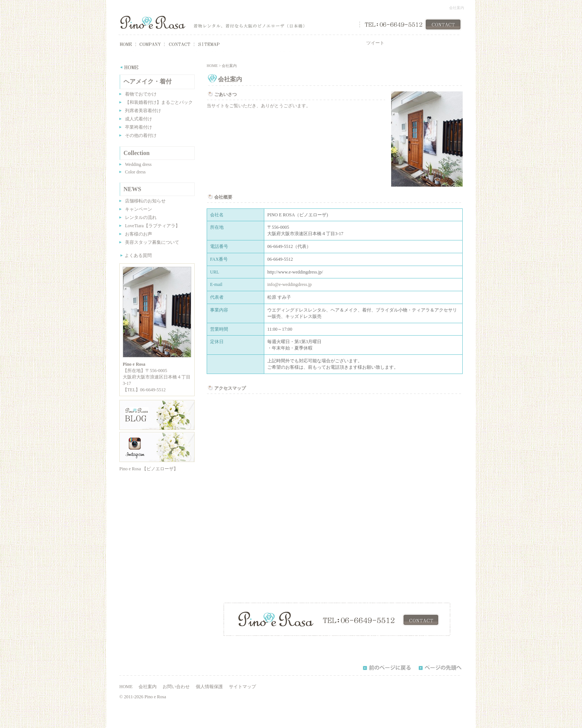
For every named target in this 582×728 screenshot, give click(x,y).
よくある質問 (138, 255)
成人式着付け (139, 119)
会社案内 (148, 687)
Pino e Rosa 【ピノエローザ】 (149, 469)
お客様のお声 (139, 234)
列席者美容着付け (143, 111)
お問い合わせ (176, 687)
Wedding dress (138, 164)
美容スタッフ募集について (152, 242)
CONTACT (443, 24)
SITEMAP (207, 44)
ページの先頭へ (442, 668)
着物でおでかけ (141, 94)
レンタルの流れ (141, 217)
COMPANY (150, 44)
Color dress (135, 172)
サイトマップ (242, 687)
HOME (122, 44)
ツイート (375, 43)
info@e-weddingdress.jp (289, 284)
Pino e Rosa (153, 23)
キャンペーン (139, 209)
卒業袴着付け (139, 127)
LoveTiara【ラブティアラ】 (152, 226)
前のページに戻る (387, 668)
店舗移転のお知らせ (145, 201)
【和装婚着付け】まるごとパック (159, 102)
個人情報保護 (209, 687)
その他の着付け (141, 135)
